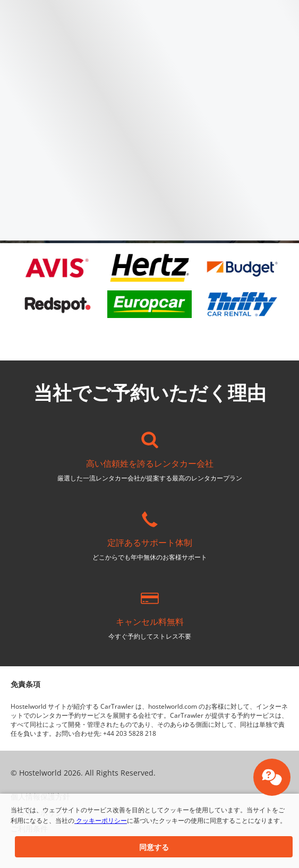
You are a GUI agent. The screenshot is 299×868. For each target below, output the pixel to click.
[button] (154, 847)
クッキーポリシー (101, 820)
